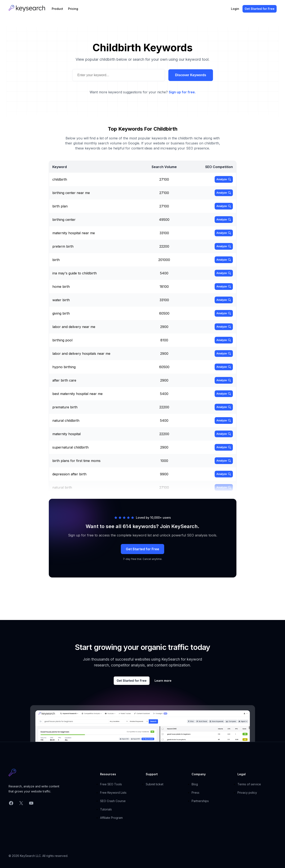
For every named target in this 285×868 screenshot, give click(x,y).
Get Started (260, 9)
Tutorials (106, 809)
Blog (195, 784)
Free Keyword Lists (113, 793)
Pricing (73, 9)
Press (195, 793)
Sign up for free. (182, 92)
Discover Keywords (191, 75)
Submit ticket (155, 784)
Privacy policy (247, 793)
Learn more (163, 681)
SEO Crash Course (113, 801)
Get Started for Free (142, 549)
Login (235, 9)
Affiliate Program (111, 818)
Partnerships (200, 801)
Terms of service (249, 784)
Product (57, 9)
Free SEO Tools (111, 784)
